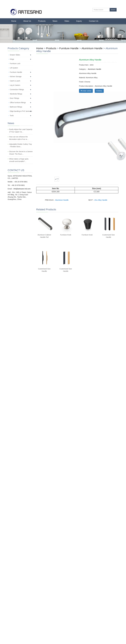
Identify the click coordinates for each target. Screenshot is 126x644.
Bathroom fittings (16, 107)
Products (42, 21)
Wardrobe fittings (16, 94)
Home (14, 21)
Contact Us (94, 21)
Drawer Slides (15, 55)
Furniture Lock (15, 64)
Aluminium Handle (92, 48)
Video (67, 21)
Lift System (14, 68)
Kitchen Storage (16, 77)
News (55, 21)
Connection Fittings (17, 90)
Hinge (12, 59)
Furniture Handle (69, 48)
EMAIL (99, 91)
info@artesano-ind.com (22, 189)
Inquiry (79, 21)
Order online (86, 91)
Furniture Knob (66, 235)
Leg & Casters (15, 85)
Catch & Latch (15, 81)
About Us (27, 21)
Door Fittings (14, 98)
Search (113, 10)
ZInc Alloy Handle (101, 200)
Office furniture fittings (18, 103)
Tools (12, 116)
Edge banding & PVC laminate (21, 111)
